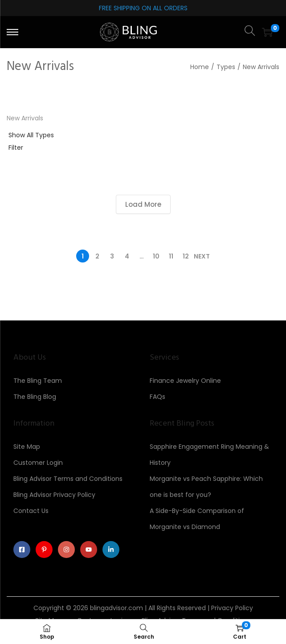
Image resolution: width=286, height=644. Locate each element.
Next (202, 256)
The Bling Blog (35, 397)
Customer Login (38, 463)
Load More (143, 204)
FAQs (157, 397)
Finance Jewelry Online (185, 381)
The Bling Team (38, 381)
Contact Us (31, 511)
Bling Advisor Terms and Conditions (68, 479)
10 (156, 256)
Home (200, 67)
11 (171, 256)
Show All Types (31, 135)
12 (186, 256)
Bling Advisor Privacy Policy (54, 495)
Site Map (27, 447)
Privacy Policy (232, 608)
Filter (16, 148)
